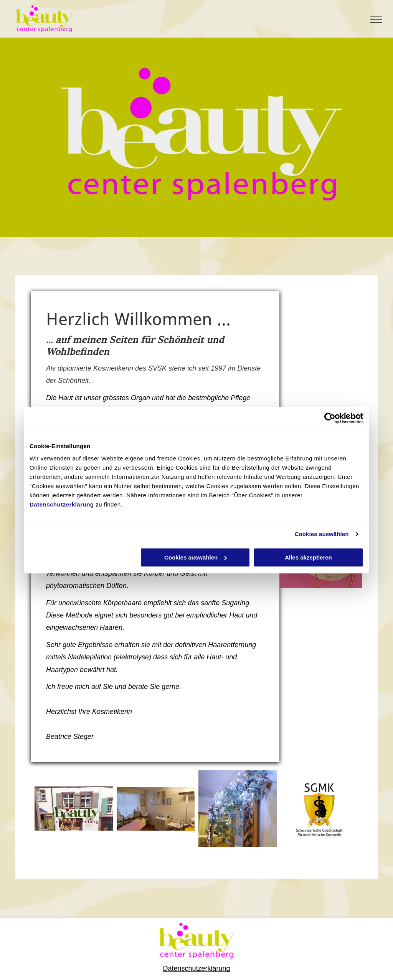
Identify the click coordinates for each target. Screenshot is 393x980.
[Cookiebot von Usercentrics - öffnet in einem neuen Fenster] (330, 418)
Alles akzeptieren (308, 557)
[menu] (376, 19)
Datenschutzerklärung (62, 504)
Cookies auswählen (322, 534)
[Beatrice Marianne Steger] (74, 809)
